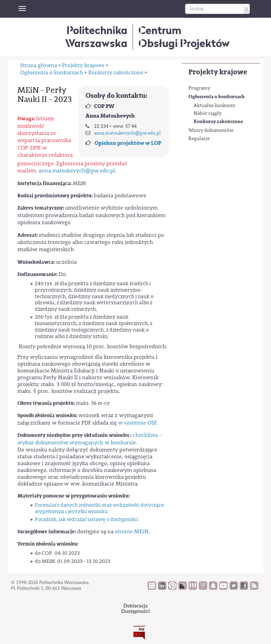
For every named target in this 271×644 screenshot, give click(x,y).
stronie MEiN (132, 532)
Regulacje (199, 139)
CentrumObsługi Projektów (184, 37)
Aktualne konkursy (214, 106)
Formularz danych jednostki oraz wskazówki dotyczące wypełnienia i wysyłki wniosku (99, 508)
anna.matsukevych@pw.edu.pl (127, 133)
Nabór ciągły (208, 113)
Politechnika (96, 37)
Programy (199, 88)
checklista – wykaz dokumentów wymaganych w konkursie (90, 439)
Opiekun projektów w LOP (128, 143)
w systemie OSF (137, 423)
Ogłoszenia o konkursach (217, 97)
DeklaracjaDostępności (136, 608)
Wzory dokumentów (211, 131)
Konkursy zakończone (218, 121)
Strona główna (39, 65)
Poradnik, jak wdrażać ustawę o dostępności (86, 519)
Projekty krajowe (218, 72)
